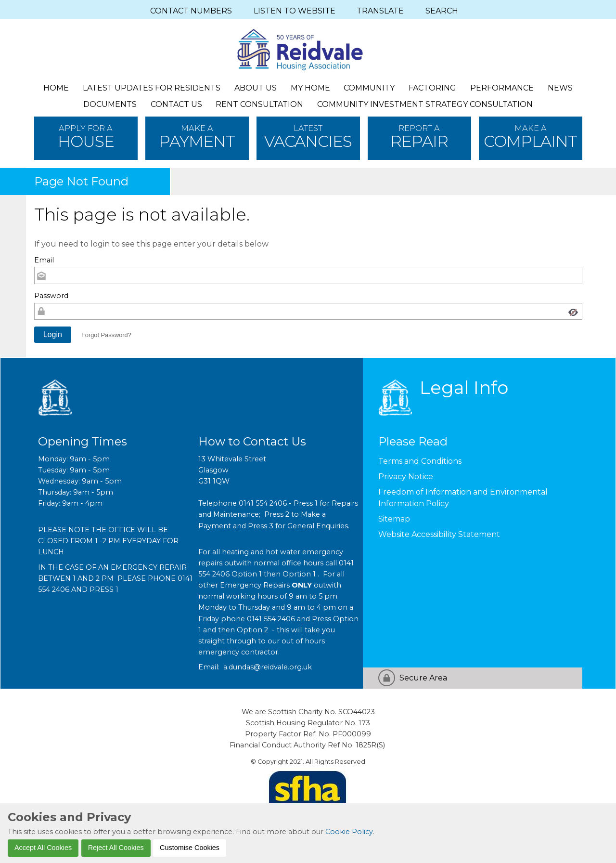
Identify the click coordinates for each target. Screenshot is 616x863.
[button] (53, 335)
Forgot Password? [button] (106, 335)
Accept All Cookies (43, 848)
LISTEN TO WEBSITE (295, 11)
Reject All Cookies (116, 848)
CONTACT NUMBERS (191, 11)
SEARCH (442, 11)
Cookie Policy (349, 832)
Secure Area (423, 678)
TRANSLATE (380, 11)
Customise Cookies (190, 848)
